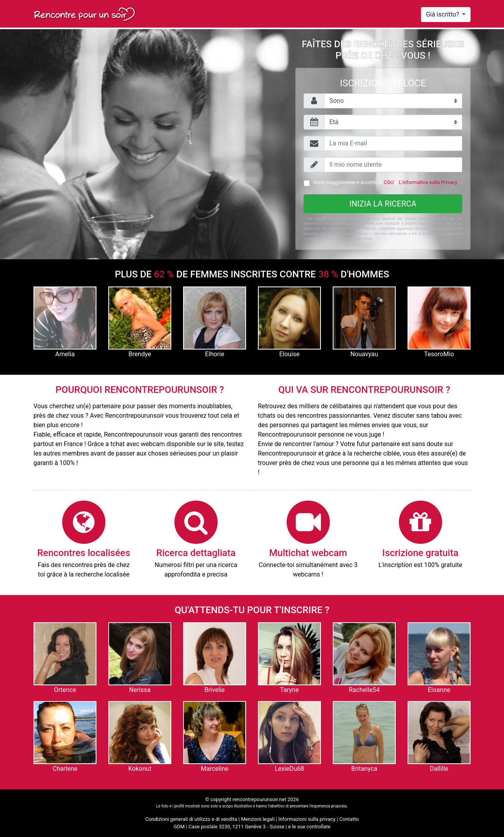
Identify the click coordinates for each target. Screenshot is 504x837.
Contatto (349, 819)
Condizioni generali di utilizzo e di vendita (191, 819)
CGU (388, 182)
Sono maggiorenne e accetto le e (385, 182)
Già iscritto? (443, 14)
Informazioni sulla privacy (307, 819)
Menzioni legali (258, 819)
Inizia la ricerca (383, 204)
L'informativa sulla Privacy (428, 182)
